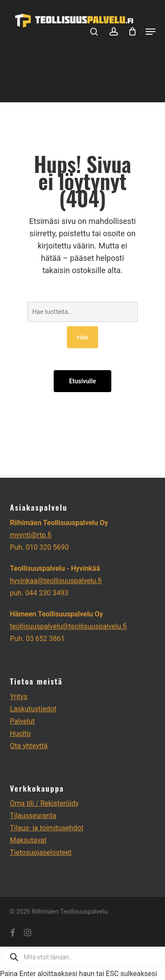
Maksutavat (28, 840)
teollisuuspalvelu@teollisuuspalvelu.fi (69, 626)
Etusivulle (82, 381)
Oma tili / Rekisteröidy (44, 803)
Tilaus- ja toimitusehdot (47, 828)
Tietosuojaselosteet (41, 852)
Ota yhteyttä (29, 746)
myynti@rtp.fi (31, 535)
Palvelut (23, 721)
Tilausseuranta (33, 816)
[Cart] (133, 32)
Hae (82, 337)
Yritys (19, 697)
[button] (150, 32)
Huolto (20, 733)
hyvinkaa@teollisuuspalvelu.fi (56, 581)
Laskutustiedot (33, 709)
